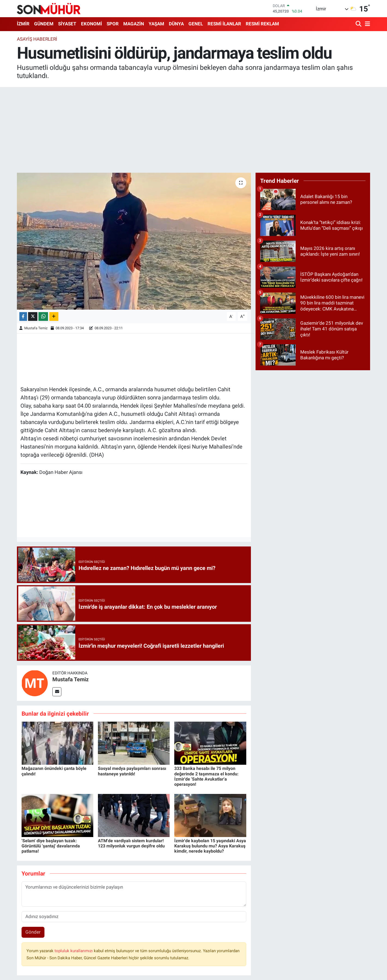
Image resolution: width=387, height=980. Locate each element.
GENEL (196, 24)
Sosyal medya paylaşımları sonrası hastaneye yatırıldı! (132, 771)
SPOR (113, 24)
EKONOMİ (91, 24)
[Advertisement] (194, 130)
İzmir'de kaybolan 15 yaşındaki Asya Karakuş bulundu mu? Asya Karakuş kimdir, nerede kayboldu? (210, 846)
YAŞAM (156, 24)
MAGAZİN (134, 24)
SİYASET (67, 24)
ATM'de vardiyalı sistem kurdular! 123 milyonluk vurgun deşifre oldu (131, 843)
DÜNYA (176, 24)
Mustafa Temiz (36, 328)
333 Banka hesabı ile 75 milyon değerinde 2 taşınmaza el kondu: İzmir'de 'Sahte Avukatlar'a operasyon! (206, 776)
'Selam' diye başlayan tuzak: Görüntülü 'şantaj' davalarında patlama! (51, 846)
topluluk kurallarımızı (74, 951)
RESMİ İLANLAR (224, 24)
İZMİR (23, 24)
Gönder (33, 932)
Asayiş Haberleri (37, 39)
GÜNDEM (44, 24)
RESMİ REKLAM (262, 24)
